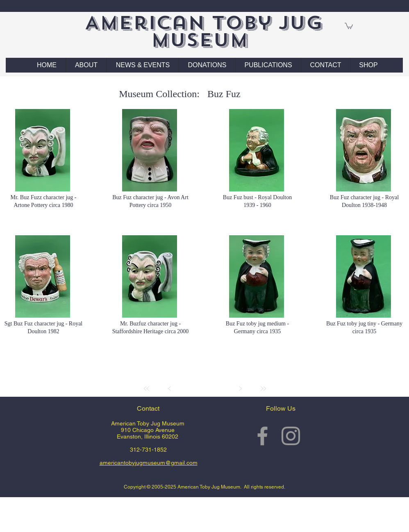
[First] (147, 389)
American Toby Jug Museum (203, 31)
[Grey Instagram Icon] (291, 436)
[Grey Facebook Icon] (262, 436)
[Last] (263, 389)
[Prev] (170, 389)
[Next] (240, 389)
